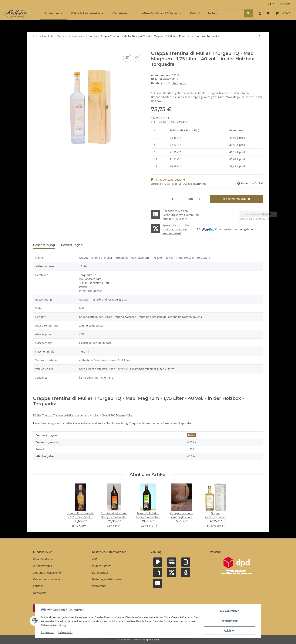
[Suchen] (224, 13)
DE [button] (269, 3)
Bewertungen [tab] (72, 245)
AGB (95, 559)
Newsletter (40, 593)
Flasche (192, 435)
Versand (182, 122)
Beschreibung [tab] (44, 245)
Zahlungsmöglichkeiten (48, 573)
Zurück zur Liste (45, 36)
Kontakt (285, 3)
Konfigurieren (229, 621)
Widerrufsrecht (102, 566)
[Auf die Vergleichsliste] (127, 58)
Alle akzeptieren (229, 611)
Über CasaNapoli (44, 559)
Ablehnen (229, 631)
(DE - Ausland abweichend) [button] (192, 184)
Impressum (48, 632)
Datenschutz (65, 632)
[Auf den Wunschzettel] (137, 58)
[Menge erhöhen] (200, 199)
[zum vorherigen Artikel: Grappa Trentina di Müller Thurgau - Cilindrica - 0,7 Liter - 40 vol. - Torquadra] (259, 36)
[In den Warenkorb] (36, 49)
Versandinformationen (47, 579)
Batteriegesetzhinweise (107, 579)
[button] (260, 13)
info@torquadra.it (90, 291)
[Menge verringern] (155, 199)
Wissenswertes (42, 566)
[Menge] (173, 199)
